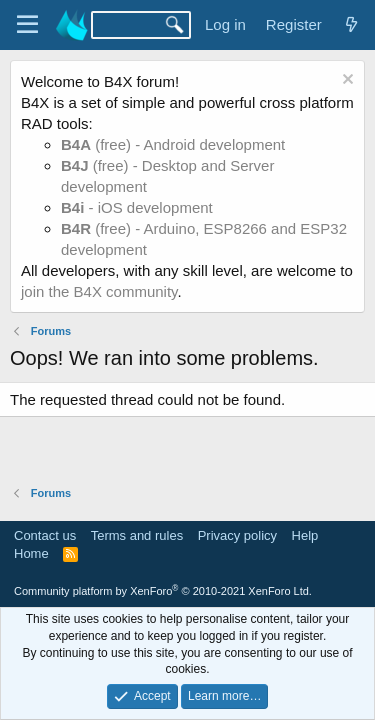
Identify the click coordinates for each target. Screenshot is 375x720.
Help (305, 535)
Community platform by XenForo (163, 591)
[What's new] (351, 24)
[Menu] (27, 25)
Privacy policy (237, 535)
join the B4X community (99, 291)
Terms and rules (137, 535)
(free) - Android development (173, 144)
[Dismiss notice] (345, 81)
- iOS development (137, 207)
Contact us (45, 535)
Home (31, 553)
